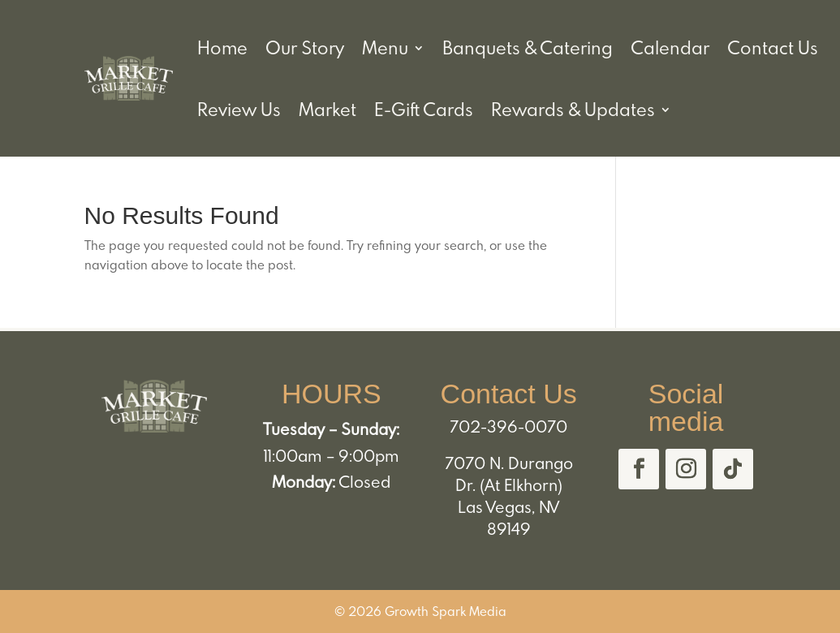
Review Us (239, 109)
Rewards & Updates (573, 109)
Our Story (305, 47)
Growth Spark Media (446, 611)
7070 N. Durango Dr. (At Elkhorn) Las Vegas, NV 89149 (509, 495)
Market (327, 109)
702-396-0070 (508, 426)
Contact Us (773, 47)
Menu (385, 47)
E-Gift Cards (424, 109)
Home (222, 47)
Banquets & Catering (528, 47)
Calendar (670, 47)
